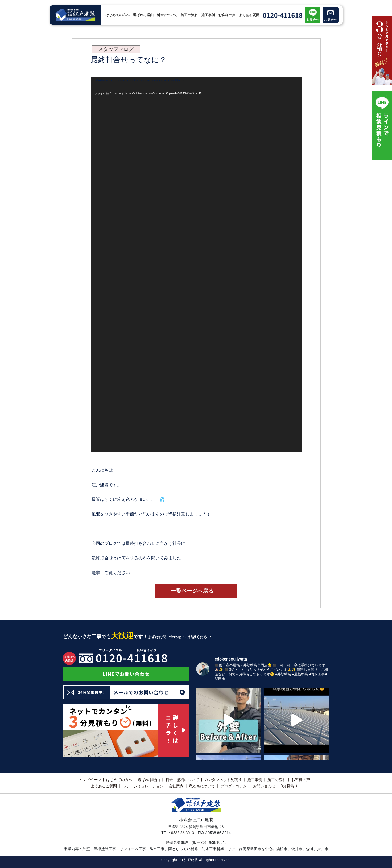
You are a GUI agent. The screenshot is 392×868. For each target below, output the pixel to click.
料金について (167, 15)
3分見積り (289, 786)
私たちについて (202, 786)
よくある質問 (249, 15)
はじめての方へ (117, 15)
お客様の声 (227, 15)
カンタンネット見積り (223, 780)
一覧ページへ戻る (192, 591)
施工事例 (208, 15)
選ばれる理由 (143, 15)
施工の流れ (189, 15)
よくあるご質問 (104, 786)
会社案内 (176, 786)
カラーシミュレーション (143, 786)
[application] (196, 265)
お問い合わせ (264, 786)
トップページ (90, 780)
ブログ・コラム (234, 786)
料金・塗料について (182, 780)
